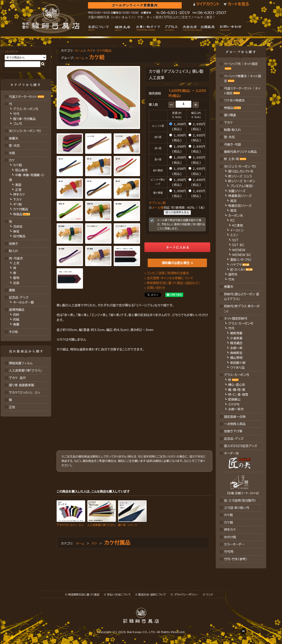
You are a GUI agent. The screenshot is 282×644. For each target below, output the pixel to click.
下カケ (18, 200)
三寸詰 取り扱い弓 (237, 508)
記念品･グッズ (234, 439)
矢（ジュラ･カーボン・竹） (240, 166)
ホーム (79, 51)
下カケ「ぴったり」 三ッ (25, 393)
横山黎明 (236, 358)
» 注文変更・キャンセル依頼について (169, 277)
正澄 (18, 190)
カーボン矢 (236, 216)
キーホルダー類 (23, 302)
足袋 (16, 283)
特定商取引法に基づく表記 (84, 594)
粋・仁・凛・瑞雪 (238, 395)
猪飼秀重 (236, 333)
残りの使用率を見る (177, 212)
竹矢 (231, 279)
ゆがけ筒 (230, 537)
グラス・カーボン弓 (26, 109)
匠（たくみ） (238, 270)
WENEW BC (242, 255)
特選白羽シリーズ (240, 206)
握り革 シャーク (128, 524)
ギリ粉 (18, 204)
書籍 (12, 290)
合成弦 (18, 227)
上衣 (16, 263)
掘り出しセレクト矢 (241, 171)
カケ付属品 (21, 209)
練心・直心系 (237, 385)
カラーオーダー (234, 544)
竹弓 (16, 114)
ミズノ (234, 235)
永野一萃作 (236, 409)
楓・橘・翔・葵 (237, 390)
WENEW (239, 250)
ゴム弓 (18, 124)
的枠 (16, 315)
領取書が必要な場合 (176, 262)
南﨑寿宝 (236, 353)
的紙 (16, 320)
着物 (16, 278)
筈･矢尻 (14, 146)
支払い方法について (119, 594)
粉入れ (14, 251)
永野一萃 (236, 348)
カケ (12, 160)
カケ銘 (18, 165)
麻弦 (16, 231)
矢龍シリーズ (237, 191)
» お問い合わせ (155, 287)
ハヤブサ (236, 265)
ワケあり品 (237, 368)
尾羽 (233, 201)
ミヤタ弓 (234, 404)
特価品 (18, 214)
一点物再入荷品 (235, 424)
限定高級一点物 (235, 417)
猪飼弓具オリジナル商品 (240, 152)
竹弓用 (229, 552)
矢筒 (12, 153)
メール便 (158, 207)
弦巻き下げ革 (233, 431)
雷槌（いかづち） (241, 260)
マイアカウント (208, 4)
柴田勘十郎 (238, 363)
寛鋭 (18, 185)
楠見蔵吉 (236, 343)
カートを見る (238, 4)
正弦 (12, 407)
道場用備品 (17, 310)
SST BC (238, 245)
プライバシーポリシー (186, 594)
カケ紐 (97, 57)
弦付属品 (19, 236)
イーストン (237, 230)
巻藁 (16, 324)
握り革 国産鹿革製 (22, 385)
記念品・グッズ (19, 297)
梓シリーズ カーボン (242, 181)
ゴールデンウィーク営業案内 (135, 5)
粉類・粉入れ (233, 130)
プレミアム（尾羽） (242, 186)
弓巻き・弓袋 (233, 145)
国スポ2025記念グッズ (241, 446)
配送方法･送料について (152, 594)
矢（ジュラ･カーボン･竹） (25, 131)
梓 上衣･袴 (232, 159)
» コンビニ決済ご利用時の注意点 (167, 272)
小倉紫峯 (236, 338)
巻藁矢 (14, 138)
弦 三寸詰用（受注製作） (240, 501)
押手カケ (19, 195)
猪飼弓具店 (51, 19)
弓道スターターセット (23, 97)
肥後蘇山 (234, 399)
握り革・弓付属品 (24, 119)
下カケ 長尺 (17, 378)
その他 (13, 332)
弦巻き (14, 244)
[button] (172, 105)
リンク (209, 594)
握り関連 (230, 115)
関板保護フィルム (21, 363)
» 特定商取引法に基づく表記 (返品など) (172, 282)
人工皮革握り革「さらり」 (25, 370)
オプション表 (157, 202)
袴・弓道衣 (16, 258)
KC (233, 220)
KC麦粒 (238, 225)
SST (235, 240)
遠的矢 (233, 274)
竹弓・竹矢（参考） (236, 559)
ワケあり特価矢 (234, 100)
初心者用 (21, 170)
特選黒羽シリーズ (240, 196)
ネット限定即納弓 (236, 318)
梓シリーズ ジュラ (240, 176)
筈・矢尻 (229, 137)
